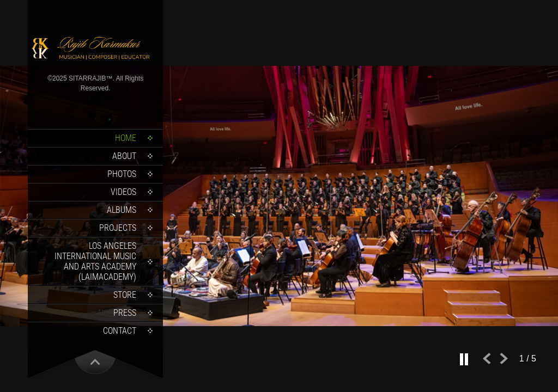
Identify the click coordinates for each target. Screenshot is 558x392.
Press (125, 313)
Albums (122, 210)
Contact (120, 331)
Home (126, 138)
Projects (118, 228)
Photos (122, 174)
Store (125, 295)
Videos (123, 192)
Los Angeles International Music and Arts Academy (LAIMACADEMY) (95, 261)
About (124, 156)
